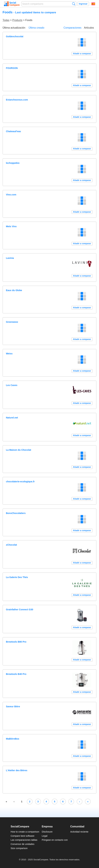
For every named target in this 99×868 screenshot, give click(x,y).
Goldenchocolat (15, 36)
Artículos (89, 28)
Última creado (36, 28)
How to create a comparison (25, 832)
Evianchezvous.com (17, 100)
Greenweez (12, 322)
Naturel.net (12, 418)
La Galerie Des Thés (17, 577)
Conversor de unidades (22, 844)
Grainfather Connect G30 (19, 609)
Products (17, 20)
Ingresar (83, 4)
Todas (6, 20)
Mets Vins (11, 226)
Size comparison (19, 848)
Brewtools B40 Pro (16, 674)
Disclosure (47, 832)
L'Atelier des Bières (17, 770)
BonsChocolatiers (16, 513)
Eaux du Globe (14, 290)
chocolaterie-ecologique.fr (20, 482)
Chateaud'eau (13, 131)
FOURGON (12, 68)
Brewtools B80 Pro (16, 642)
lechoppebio (13, 163)
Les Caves (12, 385)
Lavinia (10, 258)
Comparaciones (72, 28)
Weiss (9, 354)
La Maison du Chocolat (19, 450)
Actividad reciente (79, 832)
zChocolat (11, 545)
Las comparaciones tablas (24, 840)
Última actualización (14, 28)
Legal (45, 836)
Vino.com (11, 195)
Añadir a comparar (82, 54)
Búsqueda (74, 4)
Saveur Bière (13, 706)
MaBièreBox (13, 739)
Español (93, 4)
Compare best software (22, 836)
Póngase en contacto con (55, 840)
